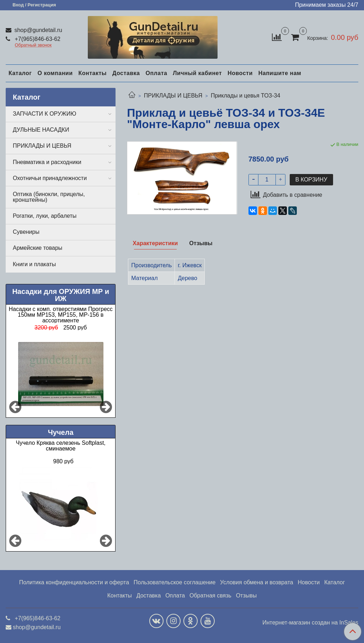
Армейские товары (38, 248)
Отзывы (247, 595)
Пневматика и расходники (47, 162)
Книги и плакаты (34, 264)
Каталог (20, 73)
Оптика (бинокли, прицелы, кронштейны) (49, 197)
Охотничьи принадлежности (50, 178)
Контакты (92, 73)
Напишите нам (280, 73)
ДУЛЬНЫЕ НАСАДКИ (41, 130)
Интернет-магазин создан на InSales (310, 623)
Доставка (126, 73)
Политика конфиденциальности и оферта (74, 582)
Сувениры (26, 232)
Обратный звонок (33, 45)
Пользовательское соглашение (175, 582)
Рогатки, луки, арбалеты (45, 216)
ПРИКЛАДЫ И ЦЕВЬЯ (173, 96)
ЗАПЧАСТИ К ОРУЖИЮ (45, 114)
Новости (240, 73)
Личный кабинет (197, 73)
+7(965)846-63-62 (37, 39)
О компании (55, 73)
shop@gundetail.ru (38, 30)
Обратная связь (210, 595)
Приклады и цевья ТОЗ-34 (246, 96)
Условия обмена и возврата (257, 582)
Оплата (156, 73)
